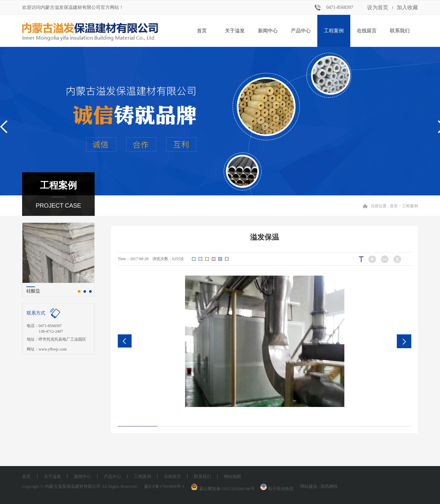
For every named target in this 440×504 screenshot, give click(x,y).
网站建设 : (310, 486)
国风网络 (329, 486)
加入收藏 (407, 7)
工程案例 (334, 31)
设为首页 (378, 7)
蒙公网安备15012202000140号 (227, 489)
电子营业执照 (276, 489)
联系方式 (36, 313)
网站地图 (233, 476)
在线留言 (367, 31)
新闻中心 (268, 31)
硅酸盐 (33, 291)
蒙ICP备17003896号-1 (164, 486)
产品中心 (301, 31)
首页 (202, 31)
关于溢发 (235, 31)
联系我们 (400, 31)
